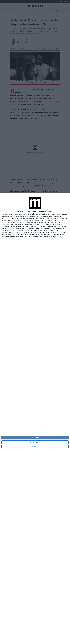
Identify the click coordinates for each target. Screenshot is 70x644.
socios (16, 214)
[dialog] (35, 419)
